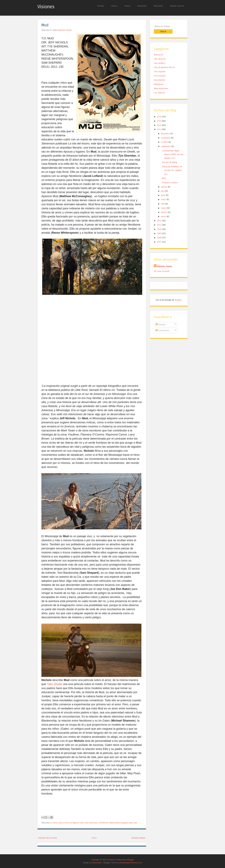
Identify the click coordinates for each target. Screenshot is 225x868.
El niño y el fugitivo (71, 823)
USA (135, 823)
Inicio (94, 838)
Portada (101, 6)
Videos (127, 6)
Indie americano (91, 823)
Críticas (114, 6)
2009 (160, 229)
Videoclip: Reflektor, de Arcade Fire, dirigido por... (172, 166)
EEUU (60, 823)
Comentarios (162, 326)
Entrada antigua (138, 838)
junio (163, 191)
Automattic (97, 863)
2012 (160, 216)
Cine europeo (160, 71)
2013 (160, 125)
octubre (165, 137)
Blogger (178, 295)
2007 (160, 237)
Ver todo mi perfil (162, 266)
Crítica (55, 823)
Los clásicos (159, 88)
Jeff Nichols (104, 823)
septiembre (166, 142)
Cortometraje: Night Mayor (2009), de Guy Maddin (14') (173, 150)
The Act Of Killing (170, 158)
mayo (164, 195)
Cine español (160, 67)
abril (163, 199)
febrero (164, 208)
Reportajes (142, 6)
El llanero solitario (170, 178)
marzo (164, 203)
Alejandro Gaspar (65, 30)
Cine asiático (160, 59)
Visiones (46, 7)
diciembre (166, 129)
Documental (159, 75)
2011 (160, 220)
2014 (160, 120)
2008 (160, 233)
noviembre (166, 133)
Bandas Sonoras (177, 6)
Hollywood (159, 80)
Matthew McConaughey (119, 823)
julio (163, 186)
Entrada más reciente (48, 838)
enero (164, 212)
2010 (160, 225)
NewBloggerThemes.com (131, 863)
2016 (160, 112)
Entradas (161, 320)
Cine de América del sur (164, 63)
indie (82, 823)
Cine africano (160, 54)
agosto (164, 182)
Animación (159, 50)
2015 (160, 116)
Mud (45, 25)
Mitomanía (158, 6)
